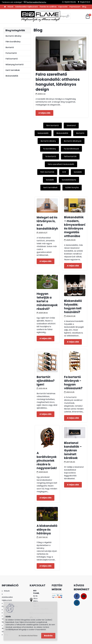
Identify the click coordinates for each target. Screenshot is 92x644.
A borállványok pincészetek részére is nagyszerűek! (47, 461)
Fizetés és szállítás (48, 7)
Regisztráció (85, 2)
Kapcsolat (63, 7)
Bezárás (48, 636)
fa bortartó (51, 156)
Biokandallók (62, 133)
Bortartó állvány (48, 141)
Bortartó (80, 133)
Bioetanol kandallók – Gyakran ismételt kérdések (73, 450)
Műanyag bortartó (15, 65)
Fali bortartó (12, 59)
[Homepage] (5, 7)
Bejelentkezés (70, 2)
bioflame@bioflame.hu (36, 2)
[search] (58, 17)
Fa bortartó (11, 53)
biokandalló (43, 133)
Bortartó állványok (73, 141)
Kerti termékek (13, 70)
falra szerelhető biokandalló (61, 164)
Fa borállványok (71, 149)
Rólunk (10, 7)
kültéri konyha (72, 188)
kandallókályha (69, 180)
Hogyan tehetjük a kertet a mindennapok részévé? (47, 301)
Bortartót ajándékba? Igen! (46, 381)
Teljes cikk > (44, 113)
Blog (84, 7)
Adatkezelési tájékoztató (27, 7)
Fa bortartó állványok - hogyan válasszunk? (73, 383)
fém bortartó (53, 125)
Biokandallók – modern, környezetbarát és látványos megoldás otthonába (76, 227)
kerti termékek (50, 188)
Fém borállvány (13, 42)
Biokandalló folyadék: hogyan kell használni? (73, 307)
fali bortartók (70, 156)
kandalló (78, 172)
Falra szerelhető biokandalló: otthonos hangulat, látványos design (58, 82)
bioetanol (71, 125)
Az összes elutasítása (28, 636)
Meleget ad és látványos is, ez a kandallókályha (48, 223)
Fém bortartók (47, 172)
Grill (64, 172)
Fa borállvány (50, 149)
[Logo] (22, 16)
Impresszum (75, 7)
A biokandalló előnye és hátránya (47, 529)
